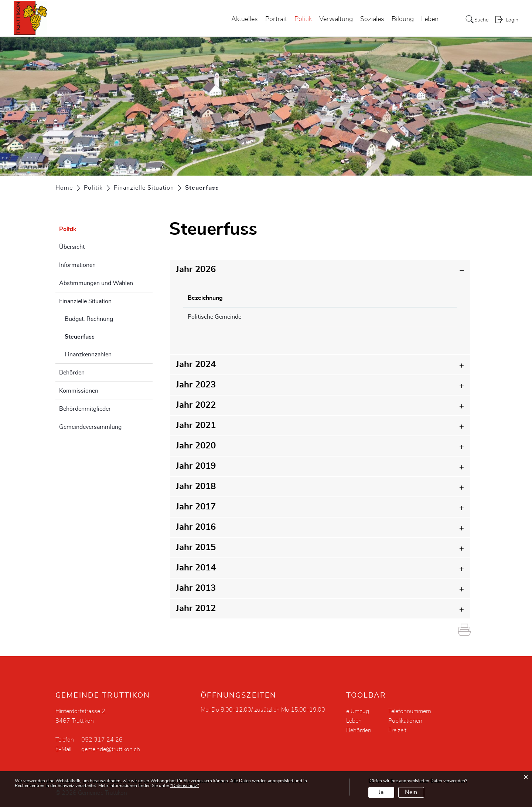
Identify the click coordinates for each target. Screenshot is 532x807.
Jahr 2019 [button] (196, 466)
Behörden (72, 373)
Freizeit (397, 730)
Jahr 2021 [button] (196, 425)
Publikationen (405, 721)
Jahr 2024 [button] (196, 364)
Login (512, 21)
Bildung (399, 20)
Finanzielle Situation (85, 301)
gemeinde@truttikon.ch (111, 749)
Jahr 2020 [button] (196, 446)
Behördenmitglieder (85, 409)
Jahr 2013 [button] (196, 588)
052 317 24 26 (102, 740)
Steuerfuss (98, 336)
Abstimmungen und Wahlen (96, 283)
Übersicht (72, 247)
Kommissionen (79, 391)
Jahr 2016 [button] (196, 527)
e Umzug (358, 711)
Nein (411, 792)
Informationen (77, 265)
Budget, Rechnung (89, 319)
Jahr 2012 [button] (196, 608)
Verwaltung (333, 20)
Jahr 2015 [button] (196, 547)
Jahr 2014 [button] (196, 568)
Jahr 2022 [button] (196, 405)
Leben (427, 20)
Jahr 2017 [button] (196, 507)
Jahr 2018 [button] (196, 486)
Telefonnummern (410, 711)
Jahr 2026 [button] (196, 269)
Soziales (369, 20)
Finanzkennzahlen (88, 355)
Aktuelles (241, 20)
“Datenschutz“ (185, 786)
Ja (381, 792)
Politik (300, 20)
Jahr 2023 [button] (196, 385)
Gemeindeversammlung (90, 427)
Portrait (273, 20)
